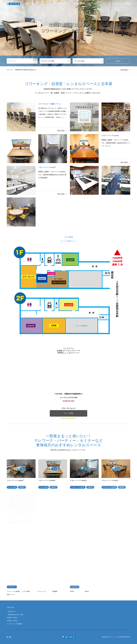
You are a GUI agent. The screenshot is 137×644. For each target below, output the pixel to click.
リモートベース (113, 637)
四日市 (87, 591)
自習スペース (11, 595)
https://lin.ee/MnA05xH (69, 418)
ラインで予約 (68, 413)
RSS (10, 637)
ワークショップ (42, 591)
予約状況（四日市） (80, 4)
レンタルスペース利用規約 (121, 4)
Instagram (7, 637)
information (124, 70)
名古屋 (72, 591)
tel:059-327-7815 (68, 401)
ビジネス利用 (26, 591)
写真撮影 (55, 591)
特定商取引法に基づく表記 (16, 615)
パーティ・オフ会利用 (13, 591)
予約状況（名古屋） (100, 4)
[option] (68, 33)
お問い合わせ (63, 4)
